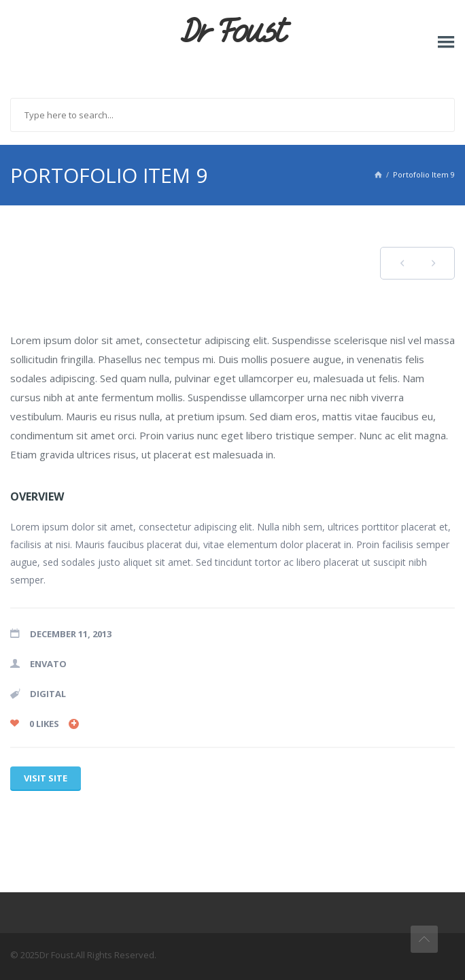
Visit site (46, 778)
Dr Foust (232, 32)
